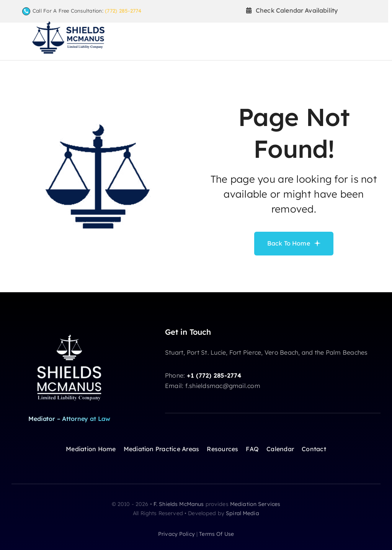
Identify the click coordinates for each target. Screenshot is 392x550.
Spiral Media (243, 513)
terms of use (216, 534)
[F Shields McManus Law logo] (68, 24)
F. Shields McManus (179, 504)
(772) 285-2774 (123, 11)
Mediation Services (255, 504)
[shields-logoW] (69, 334)
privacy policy (176, 534)
